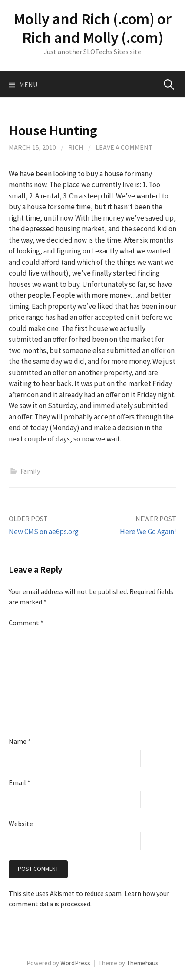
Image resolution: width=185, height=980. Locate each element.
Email (20, 782)
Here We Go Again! (148, 532)
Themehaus (142, 963)
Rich (76, 147)
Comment (26, 623)
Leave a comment (124, 147)
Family (30, 471)
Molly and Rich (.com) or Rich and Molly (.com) (92, 28)
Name (20, 741)
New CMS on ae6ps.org (44, 532)
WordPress (75, 963)
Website (21, 824)
